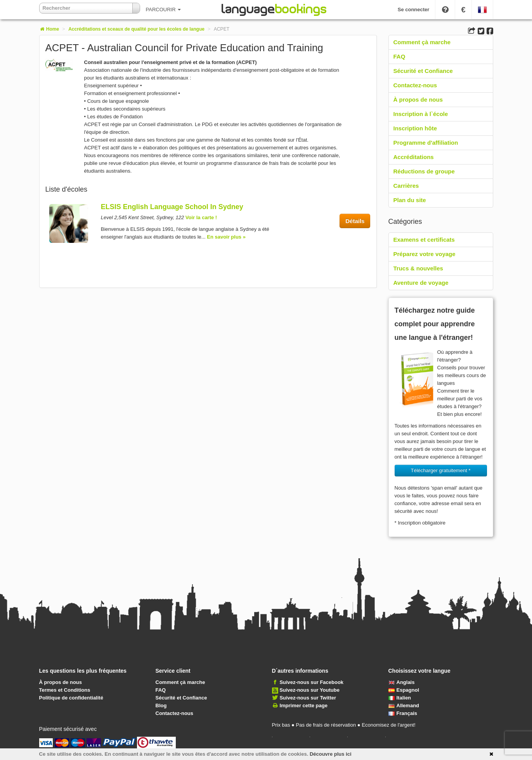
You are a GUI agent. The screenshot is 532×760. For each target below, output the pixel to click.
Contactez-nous (415, 85)
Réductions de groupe (424, 171)
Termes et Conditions (65, 690)
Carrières (406, 186)
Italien (400, 698)
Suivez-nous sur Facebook (311, 682)
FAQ (399, 56)
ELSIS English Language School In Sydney (172, 207)
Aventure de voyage (421, 283)
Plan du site (410, 200)
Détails (355, 221)
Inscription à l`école (421, 114)
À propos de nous (418, 100)
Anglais (402, 682)
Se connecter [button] (414, 10)
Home (49, 29)
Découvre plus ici (331, 754)
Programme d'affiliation (426, 143)
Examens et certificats (424, 240)
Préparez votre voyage (425, 254)
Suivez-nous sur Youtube (309, 690)
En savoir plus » (226, 237)
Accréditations (414, 157)
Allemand (404, 705)
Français (403, 713)
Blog (161, 705)
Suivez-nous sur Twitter (308, 698)
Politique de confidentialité (71, 698)
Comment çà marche (422, 42)
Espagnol (404, 690)
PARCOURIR (164, 10)
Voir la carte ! (201, 217)
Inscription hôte (415, 128)
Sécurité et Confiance (423, 71)
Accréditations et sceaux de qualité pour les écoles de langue (136, 29)
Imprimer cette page (303, 705)
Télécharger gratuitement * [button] (441, 470)
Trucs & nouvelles (418, 268)
